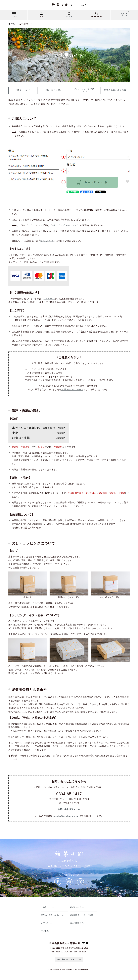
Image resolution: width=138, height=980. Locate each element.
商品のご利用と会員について (54, 915)
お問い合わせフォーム (72, 389)
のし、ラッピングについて (65, 225)
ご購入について (23, 90)
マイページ (49, 299)
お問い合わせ (47, 923)
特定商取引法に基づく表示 (82, 915)
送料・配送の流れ (54, 90)
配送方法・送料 (77, 907)
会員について (47, 241)
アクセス (45, 931)
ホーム (12, 24)
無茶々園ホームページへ (66, 959)
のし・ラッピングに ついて (84, 90)
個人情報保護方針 (78, 923)
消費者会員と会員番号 (115, 90)
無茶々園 (124, 15)
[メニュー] (14, 15)
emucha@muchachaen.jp (66, 816)
